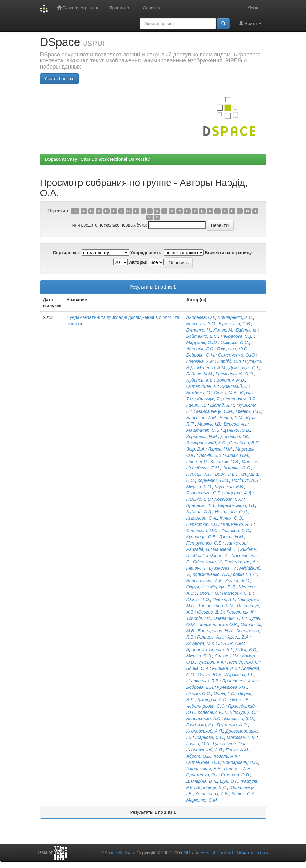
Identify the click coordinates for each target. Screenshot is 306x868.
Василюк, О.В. (225, 462)
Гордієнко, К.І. (200, 725)
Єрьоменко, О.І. (202, 775)
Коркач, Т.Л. (245, 574)
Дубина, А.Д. (199, 512)
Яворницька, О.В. (204, 493)
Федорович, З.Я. (240, 399)
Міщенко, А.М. (212, 368)
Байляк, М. (247, 330)
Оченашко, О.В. (230, 618)
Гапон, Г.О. (208, 593)
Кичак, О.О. (231, 518)
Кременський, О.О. (235, 374)
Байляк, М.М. (200, 374)
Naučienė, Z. (225, 549)
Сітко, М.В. (226, 393)
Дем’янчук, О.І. (244, 368)
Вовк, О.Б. (225, 474)
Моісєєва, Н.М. (242, 737)
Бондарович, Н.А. (215, 631)
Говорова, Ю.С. (233, 349)
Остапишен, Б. (202, 386)
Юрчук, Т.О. (198, 599)
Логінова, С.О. (229, 499)
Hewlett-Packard (217, 853)
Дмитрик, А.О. (212, 700)
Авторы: (138, 262)
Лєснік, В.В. (211, 455)
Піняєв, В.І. (224, 599)
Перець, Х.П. (199, 474)
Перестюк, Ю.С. (203, 524)
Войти (250, 23)
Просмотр (121, 8)
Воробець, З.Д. (212, 787)
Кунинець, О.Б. (201, 537)
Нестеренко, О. (243, 662)
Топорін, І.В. (199, 618)
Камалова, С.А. (202, 518)
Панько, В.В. (199, 499)
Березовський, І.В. (236, 505)
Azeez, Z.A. (238, 637)
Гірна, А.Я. (197, 462)
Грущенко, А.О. (232, 725)
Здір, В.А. (196, 449)
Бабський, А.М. (201, 418)
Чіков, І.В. (240, 700)
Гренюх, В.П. (249, 411)
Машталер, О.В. (203, 430)
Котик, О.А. (244, 794)
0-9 (75, 211)
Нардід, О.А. (230, 361)
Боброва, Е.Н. (200, 687)
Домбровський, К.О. (206, 443)
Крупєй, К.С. (238, 581)
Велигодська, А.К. (204, 581)
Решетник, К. (240, 612)
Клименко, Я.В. (238, 524)
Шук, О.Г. (229, 781)
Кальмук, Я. (209, 399)
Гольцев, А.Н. (211, 637)
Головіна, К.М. (200, 361)
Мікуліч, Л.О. (199, 487)
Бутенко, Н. (199, 330)
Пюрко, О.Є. (199, 693)
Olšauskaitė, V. (207, 562)
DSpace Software (118, 853)
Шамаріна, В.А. (202, 781)
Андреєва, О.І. (201, 317)
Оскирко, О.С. (235, 342)
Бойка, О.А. (198, 668)
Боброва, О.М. (201, 355)
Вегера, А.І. (236, 424)
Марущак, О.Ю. (202, 342)
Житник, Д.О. (200, 349)
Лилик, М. (223, 330)
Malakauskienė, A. (211, 556)
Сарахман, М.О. (202, 531)
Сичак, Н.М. (237, 455)
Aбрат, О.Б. (199, 756)
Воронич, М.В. (231, 380)
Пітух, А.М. (237, 750)
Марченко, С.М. (202, 800)
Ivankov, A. (236, 543)
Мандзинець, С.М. (215, 411)
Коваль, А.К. (226, 756)
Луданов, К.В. (200, 380)
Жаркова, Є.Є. (209, 737)
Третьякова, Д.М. (216, 606)
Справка (151, 8)
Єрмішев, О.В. (236, 775)
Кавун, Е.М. (208, 468)
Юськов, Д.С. (211, 612)
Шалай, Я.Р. (222, 405)
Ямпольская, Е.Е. (204, 769)
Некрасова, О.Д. (237, 336)
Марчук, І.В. (209, 424)
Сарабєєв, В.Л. (244, 443)
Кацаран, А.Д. (238, 493)
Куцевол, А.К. (211, 662)
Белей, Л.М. (231, 418)
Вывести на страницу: (229, 253)
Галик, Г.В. (197, 405)
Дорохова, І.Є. (235, 437)
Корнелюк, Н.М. (202, 437)
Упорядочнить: (147, 253)
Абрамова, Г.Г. (240, 675)
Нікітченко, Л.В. (203, 681)
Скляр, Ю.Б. (210, 675)
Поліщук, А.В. (246, 480)
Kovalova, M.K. (201, 643)
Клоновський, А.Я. (204, 731)
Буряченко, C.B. (235, 324)
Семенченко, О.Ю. (237, 355)
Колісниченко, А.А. (211, 574)
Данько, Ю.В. (237, 430)
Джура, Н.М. (232, 537)
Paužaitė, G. (198, 549)
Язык (255, 8)
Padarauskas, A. (240, 562)
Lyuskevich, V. (223, 568)
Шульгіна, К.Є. (229, 487)
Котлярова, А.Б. (212, 794)
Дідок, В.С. (246, 650)
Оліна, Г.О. (224, 693)
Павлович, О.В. (237, 593)
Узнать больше (59, 79)
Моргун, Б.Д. (223, 587)
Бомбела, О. (199, 393)
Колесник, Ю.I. (212, 712)
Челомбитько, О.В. (218, 625)
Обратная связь (253, 853)
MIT (187, 853)
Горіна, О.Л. (198, 744)
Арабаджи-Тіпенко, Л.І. (209, 650)
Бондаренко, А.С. (236, 317)
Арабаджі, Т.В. (201, 505)
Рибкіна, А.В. (225, 668)
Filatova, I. (196, 568)
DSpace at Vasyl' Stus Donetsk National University (97, 159)
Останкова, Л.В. (203, 762)
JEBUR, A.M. (231, 643)
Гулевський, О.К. (230, 744)
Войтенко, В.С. (202, 336)
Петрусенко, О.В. (204, 543)
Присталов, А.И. (239, 681)
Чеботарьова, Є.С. (206, 706)
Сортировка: (67, 253)
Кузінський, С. (235, 386)
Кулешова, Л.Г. (232, 687)
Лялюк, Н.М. (220, 449)
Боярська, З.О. (201, 324)
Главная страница (78, 8)
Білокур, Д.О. (243, 712)
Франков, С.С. (236, 531)
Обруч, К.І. (197, 587)
